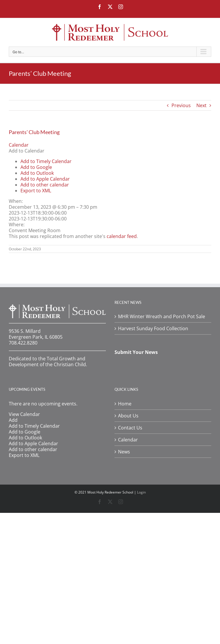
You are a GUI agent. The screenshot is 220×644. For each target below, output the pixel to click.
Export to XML (36, 191)
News (124, 452)
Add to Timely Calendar (46, 161)
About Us (128, 416)
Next (201, 105)
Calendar (128, 440)
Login (141, 492)
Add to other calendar (45, 185)
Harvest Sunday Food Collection (153, 328)
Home (125, 404)
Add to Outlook (37, 173)
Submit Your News (136, 352)
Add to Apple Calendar (45, 179)
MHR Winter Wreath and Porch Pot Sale (162, 316)
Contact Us (130, 428)
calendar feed (122, 236)
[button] (27, 151)
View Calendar (24, 414)
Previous (181, 105)
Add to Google (36, 167)
